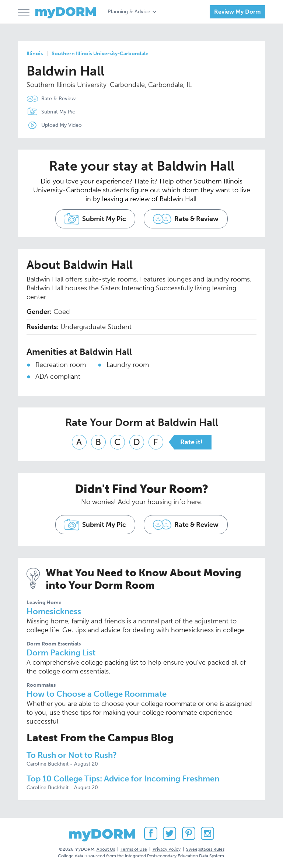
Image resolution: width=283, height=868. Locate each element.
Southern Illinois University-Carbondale (100, 54)
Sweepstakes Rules (205, 849)
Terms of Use (134, 849)
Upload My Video (62, 125)
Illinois (35, 54)
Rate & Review (58, 99)
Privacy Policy (167, 849)
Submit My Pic (58, 112)
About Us (106, 849)
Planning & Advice (129, 12)
